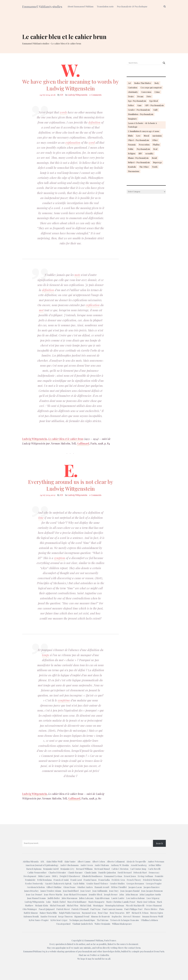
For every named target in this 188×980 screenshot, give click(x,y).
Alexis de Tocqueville (136, 862)
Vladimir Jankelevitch (83, 924)
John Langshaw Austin (150, 894)
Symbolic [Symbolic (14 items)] (132, 167)
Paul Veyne (95, 909)
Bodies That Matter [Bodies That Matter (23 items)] (143, 83)
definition (94, 122)
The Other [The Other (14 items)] (144, 167)
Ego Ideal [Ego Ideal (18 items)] (154, 101)
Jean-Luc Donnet (34, 894)
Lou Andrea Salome (136, 898)
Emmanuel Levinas (113, 876)
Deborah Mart (140, 873)
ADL (42, 862)
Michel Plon (73, 905)
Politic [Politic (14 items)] (131, 149)
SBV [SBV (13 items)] (140, 153)
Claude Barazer (75, 873)
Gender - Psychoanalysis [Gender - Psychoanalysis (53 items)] (139, 110)
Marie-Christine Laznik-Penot (121, 902)
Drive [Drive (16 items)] (149, 96)
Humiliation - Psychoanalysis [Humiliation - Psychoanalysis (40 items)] (141, 114)
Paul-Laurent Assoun (112, 909)
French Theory (134, 880)
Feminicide (30, 880)
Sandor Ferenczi (49, 916)
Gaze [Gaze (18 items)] (139, 105)
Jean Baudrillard (71, 891)
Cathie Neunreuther (37, 873)
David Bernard (125, 873)
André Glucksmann (69, 865)
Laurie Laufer (118, 898)
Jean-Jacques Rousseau (152, 891)
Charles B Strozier (57, 873)
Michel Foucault (57, 905)
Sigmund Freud (82, 916)
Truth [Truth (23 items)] (155, 167)
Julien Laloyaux (86, 898)
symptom (60, 558)
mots (77, 275)
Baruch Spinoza (34, 869)
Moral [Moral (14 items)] (146, 136)
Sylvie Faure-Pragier (39, 920)
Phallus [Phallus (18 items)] (156, 145)
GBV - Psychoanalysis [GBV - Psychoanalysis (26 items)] (154, 105)
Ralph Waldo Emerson (70, 913)
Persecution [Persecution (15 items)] (144, 145)
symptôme (64, 700)
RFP (128, 913)
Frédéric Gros (118, 880)
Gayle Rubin (79, 884)
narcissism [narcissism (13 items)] (157, 136)
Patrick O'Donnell (80, 909)
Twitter (93, 955)
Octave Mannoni (154, 905)
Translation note (105, 6)
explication (93, 305)
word (92, 142)
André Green (87, 865)
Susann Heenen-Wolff (153, 916)
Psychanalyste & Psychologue (132, 6)
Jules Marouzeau (70, 898)
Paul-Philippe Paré (133, 909)
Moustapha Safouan (115, 905)
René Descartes (117, 913)
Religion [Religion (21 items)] (132, 153)
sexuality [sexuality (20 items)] (149, 153)
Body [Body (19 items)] (157, 83)
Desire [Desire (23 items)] (131, 96)
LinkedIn (105, 955)
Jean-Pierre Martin (53, 894)
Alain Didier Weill (54, 862)
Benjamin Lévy (67, 869)
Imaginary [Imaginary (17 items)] (133, 119)
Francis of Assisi (61, 880)
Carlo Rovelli (154, 869)
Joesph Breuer (111, 894)
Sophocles (117, 916)
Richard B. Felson (140, 913)
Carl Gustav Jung (138, 869)
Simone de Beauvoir (101, 916)
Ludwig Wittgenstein (78, 95)
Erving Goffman (145, 876)
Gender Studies (117, 884)
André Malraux (102, 865)
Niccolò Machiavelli (135, 905)
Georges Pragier (154, 884)
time (41, 518)
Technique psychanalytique (82, 920)
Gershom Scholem (36, 887)
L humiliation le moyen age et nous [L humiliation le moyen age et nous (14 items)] (144, 131)
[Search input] (145, 63)
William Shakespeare (122, 924)
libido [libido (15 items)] (130, 136)
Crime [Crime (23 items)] (157, 92)
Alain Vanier (70, 862)
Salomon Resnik (31, 916)
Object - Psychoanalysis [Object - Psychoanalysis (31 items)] (139, 140)
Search (159, 843)
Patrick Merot (63, 909)
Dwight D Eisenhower (70, 876)
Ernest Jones (130, 876)
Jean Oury (114, 891)
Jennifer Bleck (96, 894)
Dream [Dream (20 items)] (140, 96)
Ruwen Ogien (157, 913)
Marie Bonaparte (96, 902)
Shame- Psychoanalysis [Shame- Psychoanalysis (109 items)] (138, 158)
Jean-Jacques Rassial (130, 891)
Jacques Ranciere (152, 887)
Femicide (159, 876)
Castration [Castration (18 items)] (133, 88)
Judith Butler (54, 898)
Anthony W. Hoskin (120, 865)
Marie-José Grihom (146, 902)
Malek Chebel (59, 902)
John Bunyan (132, 894)
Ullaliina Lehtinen (149, 920)
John (122, 894)
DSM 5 (55, 876)
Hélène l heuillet (119, 887)
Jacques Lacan (135, 887)
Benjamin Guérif (51, 869)
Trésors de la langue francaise (125, 920)
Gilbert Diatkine (54, 887)
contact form (134, 948)
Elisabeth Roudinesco (92, 876)
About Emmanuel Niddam (80, 6)
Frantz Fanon (90, 880)
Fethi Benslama (44, 880)
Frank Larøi (76, 880)
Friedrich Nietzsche (152, 880)
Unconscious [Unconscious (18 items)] (134, 171)
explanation (73, 142)
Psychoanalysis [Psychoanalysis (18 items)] (143, 149)
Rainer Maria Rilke (48, 913)
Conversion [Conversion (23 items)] (146, 92)
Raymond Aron (89, 913)
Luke (48, 902)
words (63, 112)
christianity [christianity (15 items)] (133, 92)
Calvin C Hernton (120, 869)
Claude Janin (90, 873)
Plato (162, 909)
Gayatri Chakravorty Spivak (58, 884)
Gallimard (83, 443)
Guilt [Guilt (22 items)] (155, 110)
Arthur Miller (155, 865)
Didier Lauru (44, 876)
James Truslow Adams (51, 891)
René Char (103, 913)
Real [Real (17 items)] (155, 149)
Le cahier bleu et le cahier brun (66, 439)
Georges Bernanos (135, 884)
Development (30, 876)
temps (46, 655)
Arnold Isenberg (139, 865)
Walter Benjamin (102, 924)
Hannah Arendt (102, 887)
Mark (159, 902)
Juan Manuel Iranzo (36, 898)
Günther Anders (85, 887)
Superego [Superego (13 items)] (157, 162)
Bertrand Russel (102, 869)
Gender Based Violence (97, 884)
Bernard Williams (84, 869)
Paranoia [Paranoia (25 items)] (132, 145)
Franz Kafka (104, 880)
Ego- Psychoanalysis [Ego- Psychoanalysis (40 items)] (137, 101)
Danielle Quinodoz (107, 873)
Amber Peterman (156, 862)
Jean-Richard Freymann (75, 894)
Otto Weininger (30, 909)
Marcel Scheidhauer (77, 902)
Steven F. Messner (132, 916)
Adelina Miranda (31, 862)
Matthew (29, 905)
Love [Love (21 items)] (138, 136)
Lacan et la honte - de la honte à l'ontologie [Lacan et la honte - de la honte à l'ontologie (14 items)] (142, 125)
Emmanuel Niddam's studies (42, 7)
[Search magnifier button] (164, 63)
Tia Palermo (103, 920)
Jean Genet (86, 891)
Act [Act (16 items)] (130, 83)
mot (41, 310)
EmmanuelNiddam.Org (34, 951)
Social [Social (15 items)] (154, 158)
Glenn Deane (69, 887)
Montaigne (98, 905)
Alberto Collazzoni (116, 862)
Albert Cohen (99, 862)
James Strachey (31, 891)
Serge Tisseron (65, 916)
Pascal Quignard (47, 909)
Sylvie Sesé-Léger (59, 920)
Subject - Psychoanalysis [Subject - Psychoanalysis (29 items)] (139, 162)
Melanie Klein (42, 905)
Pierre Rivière (151, 909)
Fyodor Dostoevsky (34, 884)
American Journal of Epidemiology (42, 865)
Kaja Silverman (102, 898)
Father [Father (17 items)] (131, 105)
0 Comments (95, 95)
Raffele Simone (31, 913)
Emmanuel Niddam (94, 940)
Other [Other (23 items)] (155, 140)
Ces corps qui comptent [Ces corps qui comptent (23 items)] (151, 88)
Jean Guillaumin (100, 891)
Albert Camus (84, 862)
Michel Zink (86, 905)
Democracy (154, 873)
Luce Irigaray (153, 898)
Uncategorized (63, 924)
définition (48, 290)
